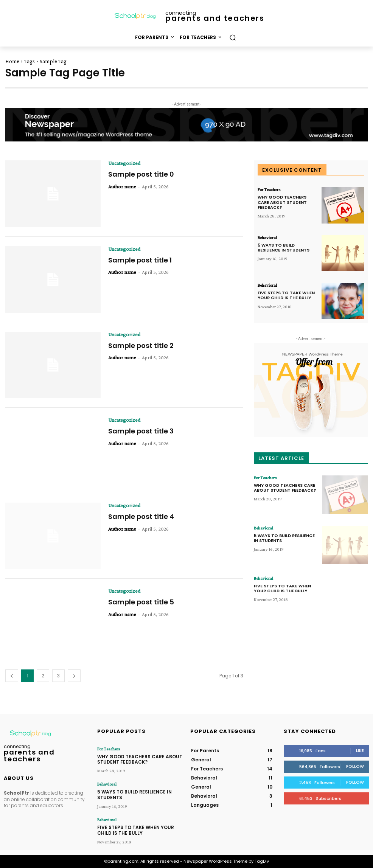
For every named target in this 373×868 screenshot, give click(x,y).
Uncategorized (124, 163)
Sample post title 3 (141, 431)
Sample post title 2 (141, 345)
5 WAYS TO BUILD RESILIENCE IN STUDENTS (284, 248)
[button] (232, 37)
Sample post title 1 (140, 260)
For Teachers (269, 189)
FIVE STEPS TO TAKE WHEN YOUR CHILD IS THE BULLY (286, 295)
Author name (122, 186)
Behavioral (267, 238)
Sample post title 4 (141, 516)
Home (12, 61)
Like (360, 750)
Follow (355, 766)
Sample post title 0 (141, 174)
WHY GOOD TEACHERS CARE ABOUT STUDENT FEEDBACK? (282, 202)
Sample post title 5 (141, 602)
